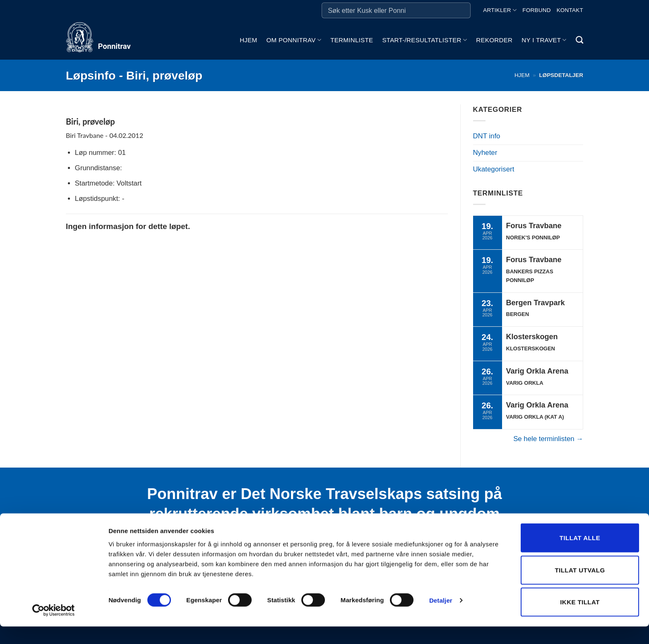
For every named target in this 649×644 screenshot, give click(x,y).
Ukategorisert (494, 169)
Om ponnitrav (294, 40)
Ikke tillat (580, 619)
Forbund (536, 10)
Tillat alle (580, 555)
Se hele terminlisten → (548, 439)
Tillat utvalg (580, 587)
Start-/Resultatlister (424, 40)
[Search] (579, 40)
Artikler (500, 10)
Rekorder (494, 40)
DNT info (487, 136)
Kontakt (570, 10)
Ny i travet (544, 40)
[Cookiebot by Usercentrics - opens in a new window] (54, 628)
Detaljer (441, 618)
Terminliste (352, 40)
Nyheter (485, 153)
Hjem (248, 40)
